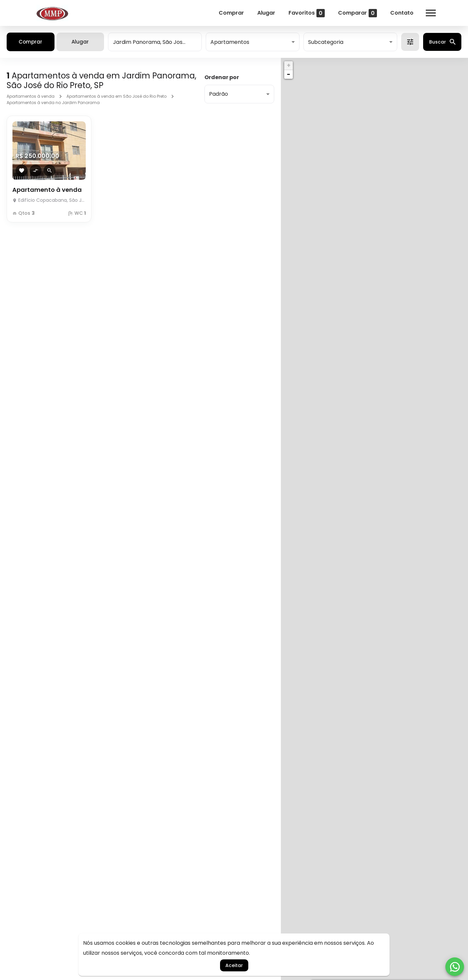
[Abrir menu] (431, 13)
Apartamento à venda (47, 190)
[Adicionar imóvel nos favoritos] (22, 171)
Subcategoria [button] (326, 42)
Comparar (357, 13)
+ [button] (289, 65)
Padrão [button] (219, 94)
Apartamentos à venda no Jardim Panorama (53, 103)
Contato (402, 13)
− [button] (289, 74)
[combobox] (155, 42)
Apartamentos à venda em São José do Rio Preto (117, 96)
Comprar (231, 13)
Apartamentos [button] (230, 42)
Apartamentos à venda (31, 96)
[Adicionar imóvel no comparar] (36, 171)
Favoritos (307, 13)
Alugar (266, 13)
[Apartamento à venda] (49, 198)
